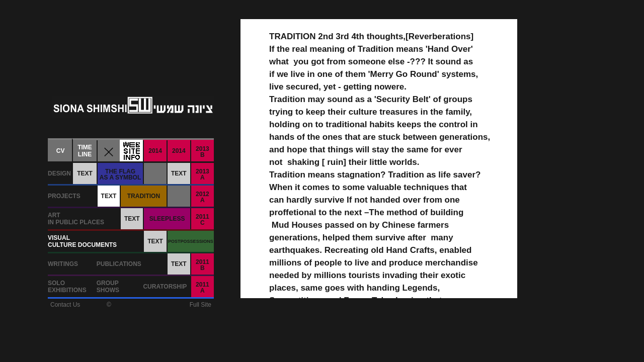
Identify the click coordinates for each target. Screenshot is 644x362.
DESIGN (59, 173)
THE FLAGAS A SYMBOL (120, 174)
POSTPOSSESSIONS (191, 241)
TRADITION (144, 196)
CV (61, 151)
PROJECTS (64, 196)
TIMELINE (85, 151)
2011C (203, 220)
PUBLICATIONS (119, 264)
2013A (203, 174)
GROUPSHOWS (108, 287)
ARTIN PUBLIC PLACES (76, 219)
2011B (203, 265)
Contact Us (65, 305)
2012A (203, 197)
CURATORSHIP (165, 287)
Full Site (200, 305)
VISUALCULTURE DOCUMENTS (82, 241)
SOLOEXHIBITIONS (67, 287)
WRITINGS (63, 264)
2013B (203, 152)
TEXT (85, 173)
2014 (155, 151)
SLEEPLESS (167, 219)
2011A (203, 288)
